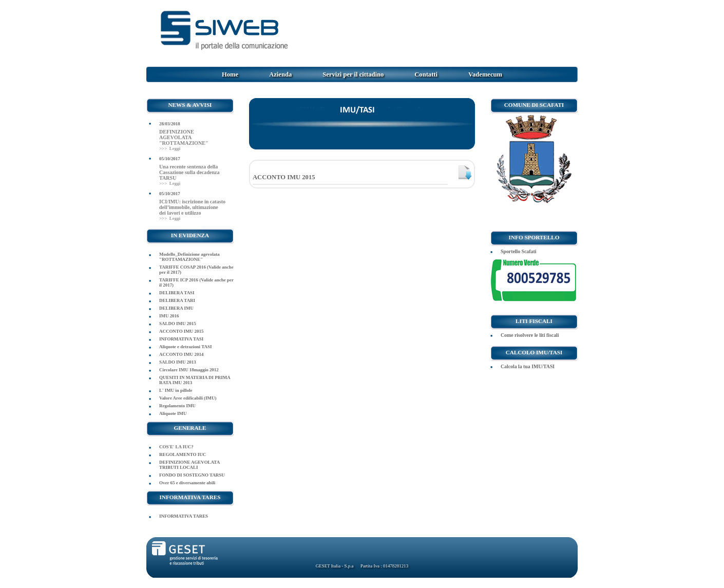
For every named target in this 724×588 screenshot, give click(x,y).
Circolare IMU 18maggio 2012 (189, 370)
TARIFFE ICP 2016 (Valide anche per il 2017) (196, 282)
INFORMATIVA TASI (181, 339)
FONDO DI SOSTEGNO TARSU (192, 475)
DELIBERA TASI (177, 293)
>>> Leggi (170, 148)
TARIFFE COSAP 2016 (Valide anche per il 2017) (196, 270)
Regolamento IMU (177, 406)
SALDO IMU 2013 (178, 362)
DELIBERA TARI (177, 300)
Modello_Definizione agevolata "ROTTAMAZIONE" (189, 257)
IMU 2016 (169, 316)
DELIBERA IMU (176, 308)
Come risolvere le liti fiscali (530, 335)
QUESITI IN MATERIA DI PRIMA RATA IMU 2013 (195, 380)
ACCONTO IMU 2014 (181, 354)
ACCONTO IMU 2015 (181, 331)
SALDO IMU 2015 (178, 324)
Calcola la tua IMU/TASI (528, 366)
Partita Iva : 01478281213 (384, 566)
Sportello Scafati (518, 251)
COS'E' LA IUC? (176, 447)
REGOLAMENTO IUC (183, 454)
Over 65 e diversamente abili (187, 483)
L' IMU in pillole (176, 390)
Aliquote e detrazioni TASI (185, 347)
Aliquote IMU (173, 413)
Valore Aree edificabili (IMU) (188, 398)
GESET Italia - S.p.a (335, 566)
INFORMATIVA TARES (184, 516)
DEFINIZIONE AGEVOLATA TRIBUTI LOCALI (189, 465)
